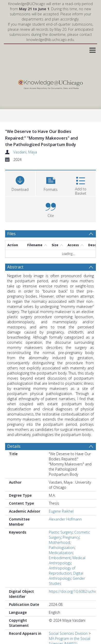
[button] (51, 183)
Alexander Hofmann (65, 519)
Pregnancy (71, 537)
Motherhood (59, 542)
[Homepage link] (50, 83)
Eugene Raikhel (61, 511)
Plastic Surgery (61, 532)
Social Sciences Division (68, 633)
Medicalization (61, 553)
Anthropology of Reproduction (62, 571)
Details (14, 446)
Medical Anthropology (67, 560)
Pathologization (62, 548)
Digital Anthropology (66, 576)
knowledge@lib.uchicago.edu (50, 40)
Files (11, 234)
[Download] (20, 183)
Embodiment (60, 558)
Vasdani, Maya (25, 152)
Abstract (15, 267)
